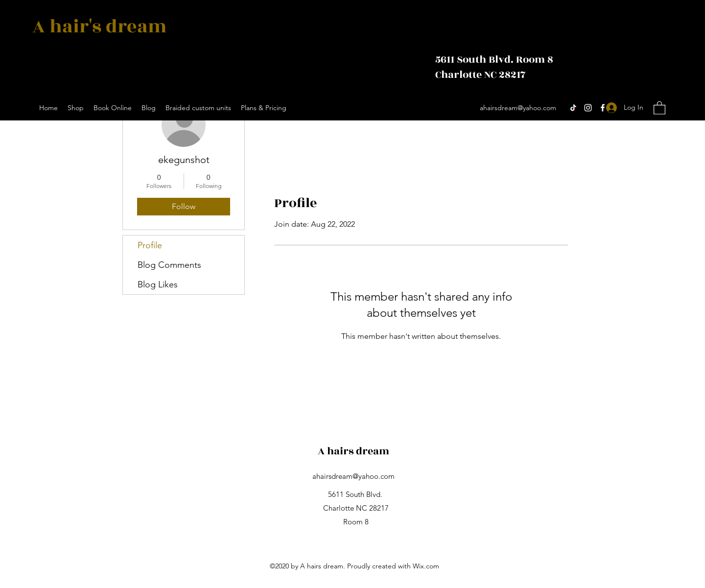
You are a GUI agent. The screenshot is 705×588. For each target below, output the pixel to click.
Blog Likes (158, 284)
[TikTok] (573, 108)
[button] (659, 107)
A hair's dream (102, 27)
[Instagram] (588, 108)
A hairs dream (353, 451)
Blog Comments (169, 265)
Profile (150, 245)
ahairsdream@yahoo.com (518, 108)
